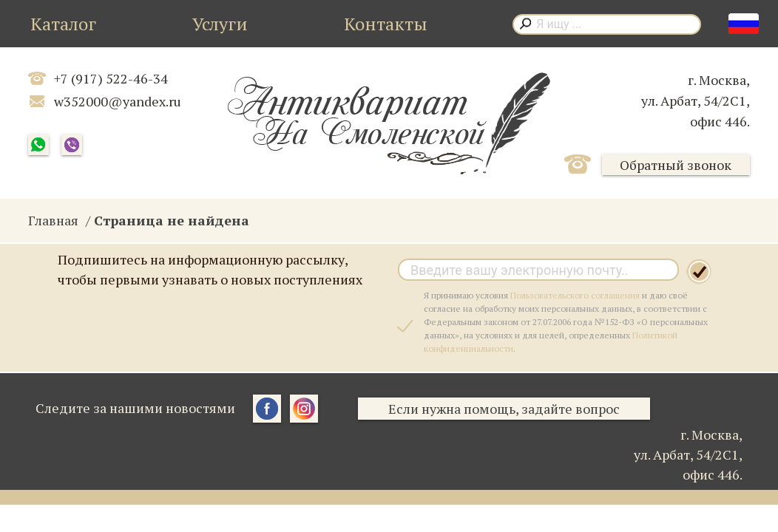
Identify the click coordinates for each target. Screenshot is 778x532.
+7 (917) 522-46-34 (111, 78)
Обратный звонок (676, 165)
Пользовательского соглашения (575, 295)
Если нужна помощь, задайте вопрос (504, 409)
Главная (53, 220)
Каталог (63, 24)
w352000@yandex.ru (118, 101)
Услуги (220, 24)
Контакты (386, 24)
